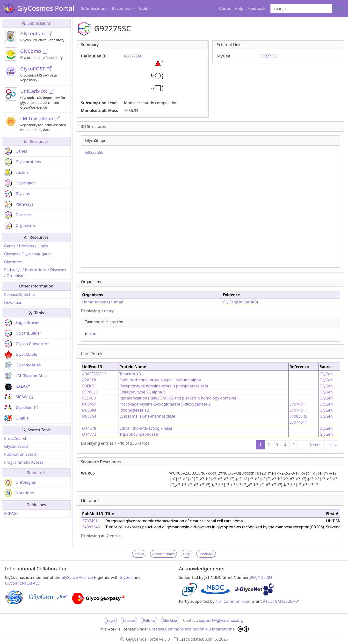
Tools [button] (143, 8)
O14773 (89, 434)
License (129, 620)
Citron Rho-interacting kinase (146, 428)
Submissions (36, 23)
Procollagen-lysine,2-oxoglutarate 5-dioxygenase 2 (165, 404)
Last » (332, 445)
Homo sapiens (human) (103, 302)
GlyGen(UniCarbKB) (240, 302)
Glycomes (13, 262)
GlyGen (326, 374)
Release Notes (163, 554)
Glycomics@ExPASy (22, 583)
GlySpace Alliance (77, 577)
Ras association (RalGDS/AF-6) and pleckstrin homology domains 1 (179, 398)
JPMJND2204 (261, 577)
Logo (111, 620)
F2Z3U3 (89, 398)
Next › (315, 445)
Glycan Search (17, 446)
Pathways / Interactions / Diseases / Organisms (35, 273)
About (225, 8)
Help (239, 8)
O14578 (89, 428)
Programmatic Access (24, 462)
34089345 (298, 416)
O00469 (89, 404)
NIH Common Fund (233, 601)
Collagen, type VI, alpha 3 (142, 392)
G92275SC (269, 56)
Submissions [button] (93, 8)
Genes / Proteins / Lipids (26, 246)
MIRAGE (11, 513)
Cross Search (16, 438)
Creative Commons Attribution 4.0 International (199, 629)
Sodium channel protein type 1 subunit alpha (160, 380)
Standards (36, 473)
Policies (149, 620)
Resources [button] (121, 8)
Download (13, 302)
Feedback (256, 8)
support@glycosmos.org (221, 620)
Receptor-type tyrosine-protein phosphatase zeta (164, 386)
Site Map (170, 620)
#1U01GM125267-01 (282, 601)
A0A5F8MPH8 (94, 374)
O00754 (89, 416)
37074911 (298, 404)
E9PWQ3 (90, 392)
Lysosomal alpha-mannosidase (147, 416)
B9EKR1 (89, 386)
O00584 (89, 410)
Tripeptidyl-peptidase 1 (140, 434)
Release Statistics (20, 294)
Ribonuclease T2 (134, 410)
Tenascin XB (130, 374)
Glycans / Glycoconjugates (28, 254)
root (94, 334)
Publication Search (21, 454)
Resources (36, 141)
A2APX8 (89, 380)
